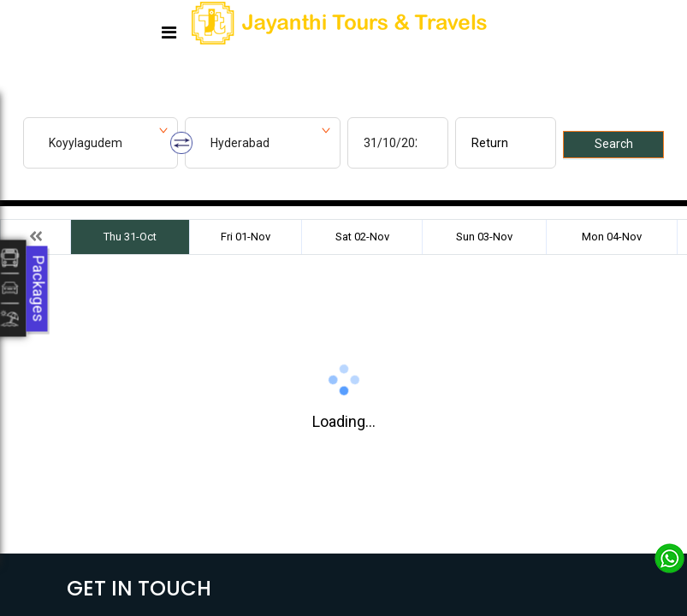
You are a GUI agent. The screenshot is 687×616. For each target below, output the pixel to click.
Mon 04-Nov (612, 237)
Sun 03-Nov (484, 237)
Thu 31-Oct (130, 237)
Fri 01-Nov (246, 237)
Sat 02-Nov (362, 237)
